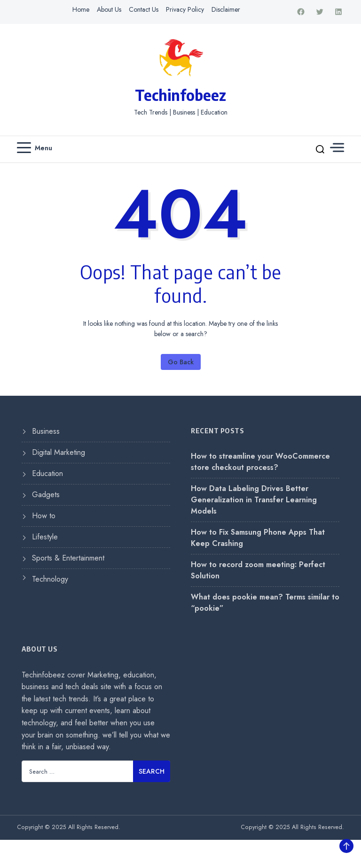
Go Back (181, 362)
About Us (109, 9)
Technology (50, 579)
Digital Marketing (59, 452)
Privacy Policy (185, 9)
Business (46, 431)
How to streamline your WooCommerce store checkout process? (260, 462)
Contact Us (144, 9)
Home (81, 9)
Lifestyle (45, 537)
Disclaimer (226, 9)
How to (44, 516)
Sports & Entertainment (68, 558)
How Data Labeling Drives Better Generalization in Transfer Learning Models (254, 500)
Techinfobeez (180, 95)
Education (47, 473)
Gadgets (46, 495)
